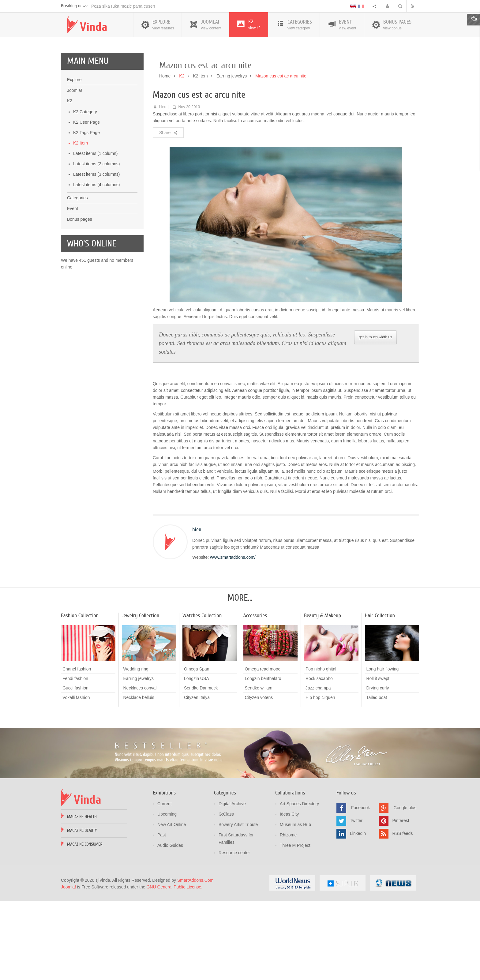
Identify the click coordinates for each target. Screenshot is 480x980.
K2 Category (85, 192)
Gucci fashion (75, 768)
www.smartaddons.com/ (233, 637)
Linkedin (358, 913)
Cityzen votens (259, 777)
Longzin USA (197, 758)
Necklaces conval (140, 768)
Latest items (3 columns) (97, 254)
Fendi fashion (75, 758)
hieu (163, 187)
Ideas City (289, 894)
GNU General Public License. (174, 967)
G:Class (226, 894)
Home (165, 156)
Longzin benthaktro (263, 758)
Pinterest (401, 900)
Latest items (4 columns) (97, 265)
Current (165, 884)
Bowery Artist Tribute (238, 904)
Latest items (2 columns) (97, 244)
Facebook (360, 888)
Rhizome (288, 915)
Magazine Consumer (85, 924)
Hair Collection (380, 695)
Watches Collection (202, 695)
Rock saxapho (319, 758)
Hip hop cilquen (320, 777)
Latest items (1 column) (96, 233)
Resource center (234, 933)
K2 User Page (86, 202)
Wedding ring (136, 749)
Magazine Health (82, 897)
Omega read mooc (263, 749)
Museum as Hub (295, 904)
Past (162, 915)
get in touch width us (375, 417)
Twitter (356, 900)
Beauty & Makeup (322, 695)
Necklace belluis (139, 777)
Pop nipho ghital (321, 749)
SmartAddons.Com (195, 960)
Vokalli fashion (76, 777)
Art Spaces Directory (299, 884)
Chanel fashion (77, 749)
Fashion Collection (80, 695)
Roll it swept (378, 758)
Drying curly (378, 768)
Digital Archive (232, 884)
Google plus (405, 888)
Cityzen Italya (197, 777)
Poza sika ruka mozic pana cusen (123, 86)
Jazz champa (318, 768)
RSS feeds (402, 913)
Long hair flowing (383, 749)
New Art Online (172, 904)
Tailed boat (377, 777)
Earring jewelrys (232, 156)
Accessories (255, 695)
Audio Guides (170, 925)
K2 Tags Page (86, 212)
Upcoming (167, 894)
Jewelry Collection (141, 695)
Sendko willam (259, 768)
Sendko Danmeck (201, 768)
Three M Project (295, 925)
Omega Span (197, 749)
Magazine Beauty (82, 910)
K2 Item (81, 223)
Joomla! (68, 967)
